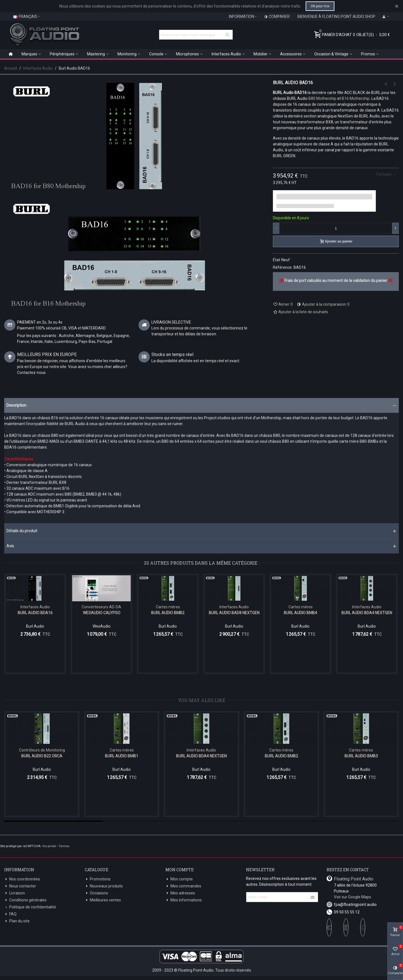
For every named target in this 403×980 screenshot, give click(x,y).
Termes (64, 846)
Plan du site (17, 921)
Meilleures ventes (103, 900)
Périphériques (62, 54)
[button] (201, 405)
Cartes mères (168, 607)
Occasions (96, 893)
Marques (29, 54)
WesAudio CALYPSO (102, 613)
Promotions (98, 879)
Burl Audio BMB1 (122, 756)
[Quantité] (336, 228)
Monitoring (127, 54)
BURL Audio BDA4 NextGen (367, 613)
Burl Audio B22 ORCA (42, 756)
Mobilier (261, 54)
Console (156, 54)
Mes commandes (183, 886)
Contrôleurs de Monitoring (42, 750)
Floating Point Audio (354, 879)
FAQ (10, 914)
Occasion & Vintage (331, 54)
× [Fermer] (397, 6)
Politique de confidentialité (30, 907)
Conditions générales (25, 900)
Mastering (96, 54)
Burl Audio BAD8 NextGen (234, 613)
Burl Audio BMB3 (361, 756)
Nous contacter (20, 886)
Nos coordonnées (22, 879)
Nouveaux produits (104, 886)
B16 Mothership (356, 98)
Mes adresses (180, 893)
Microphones (188, 54)
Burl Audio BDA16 (35, 613)
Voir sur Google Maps (352, 897)
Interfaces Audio (226, 54)
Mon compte (179, 879)
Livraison (15, 893)
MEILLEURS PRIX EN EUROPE (47, 354)
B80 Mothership (322, 98)
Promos (368, 54)
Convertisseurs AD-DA (101, 607)
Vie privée (49, 846)
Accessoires (291, 54)
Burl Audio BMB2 (168, 613)
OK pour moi (320, 6)
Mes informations (184, 900)
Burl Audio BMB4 (300, 613)
